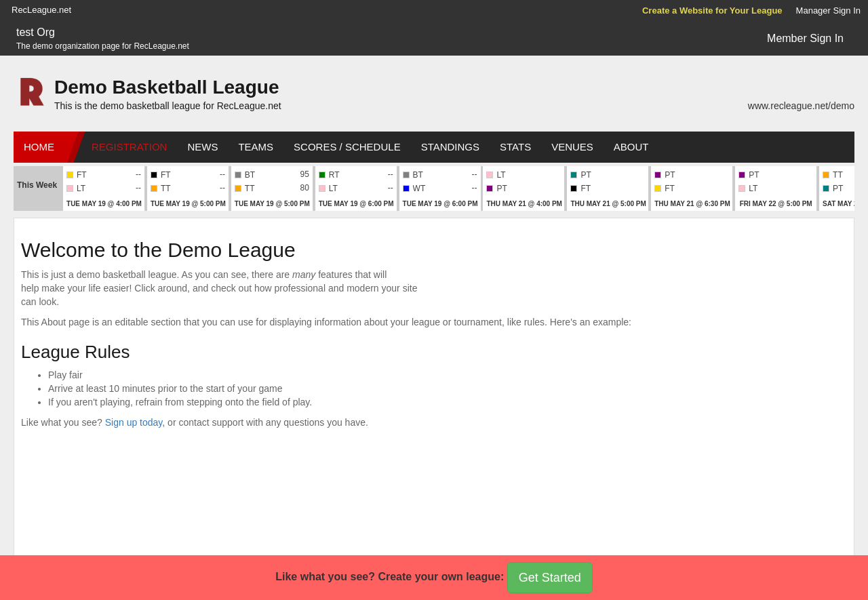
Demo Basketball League (166, 87)
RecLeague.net (41, 10)
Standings (450, 147)
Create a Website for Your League (712, 11)
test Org (36, 32)
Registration (129, 147)
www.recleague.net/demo (801, 106)
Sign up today (134, 422)
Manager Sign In (828, 11)
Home (39, 147)
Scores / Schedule (347, 147)
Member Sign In (805, 38)
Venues (572, 147)
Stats (515, 147)
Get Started (550, 578)
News (202, 147)
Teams (256, 147)
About (631, 147)
